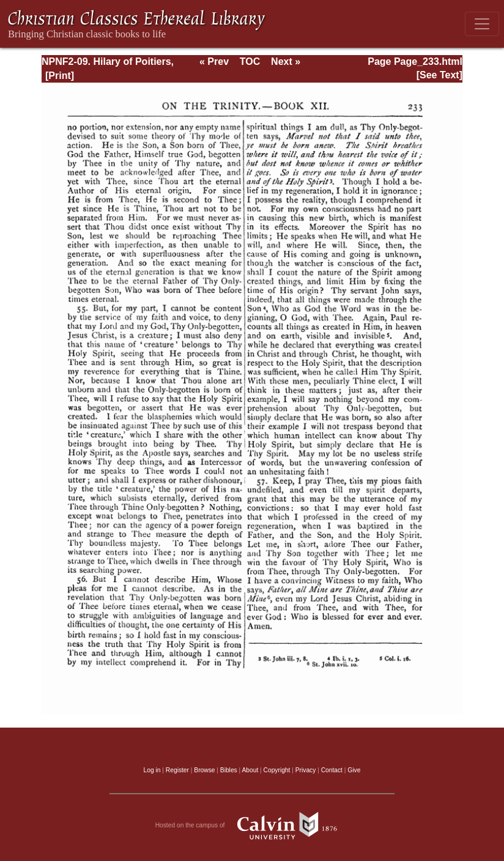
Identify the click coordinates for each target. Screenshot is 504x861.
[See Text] (439, 75)
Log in (152, 770)
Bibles (229, 770)
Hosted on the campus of (252, 826)
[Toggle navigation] (482, 24)
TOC (250, 61)
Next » (286, 61)
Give (354, 770)
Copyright (277, 770)
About (250, 770)
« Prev (214, 61)
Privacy (306, 770)
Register (177, 770)
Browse (204, 770)
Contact (332, 770)
